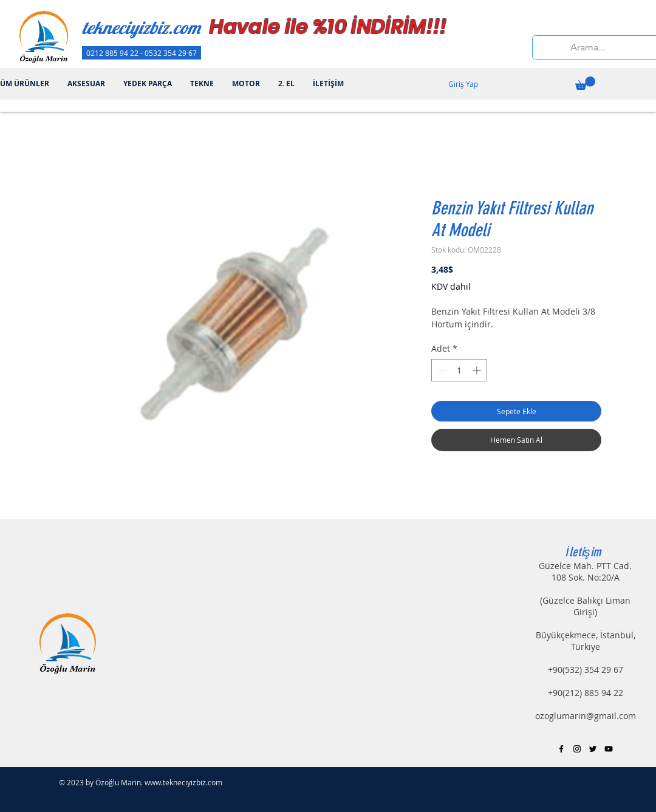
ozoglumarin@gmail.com (586, 716)
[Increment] (478, 370)
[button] (585, 83)
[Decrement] (441, 370)
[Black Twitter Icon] (593, 749)
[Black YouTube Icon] (609, 749)
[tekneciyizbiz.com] (163, 27)
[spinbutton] (459, 370)
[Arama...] (588, 47)
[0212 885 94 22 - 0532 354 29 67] (142, 53)
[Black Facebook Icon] (561, 749)
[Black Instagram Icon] (577, 749)
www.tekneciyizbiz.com (183, 782)
